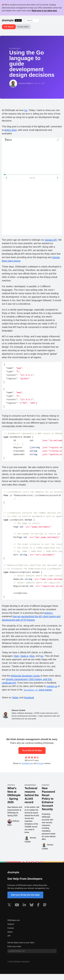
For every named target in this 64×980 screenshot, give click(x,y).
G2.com (40, 769)
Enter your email (14, 952)
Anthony (49, 619)
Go (26, 110)
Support (11, 930)
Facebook (29, 704)
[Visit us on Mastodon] (45, 911)
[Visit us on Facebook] (38, 911)
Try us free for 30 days (32, 757)
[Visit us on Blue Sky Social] (32, 911)
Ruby (16, 662)
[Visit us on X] (9, 911)
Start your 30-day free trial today (25, 901)
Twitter (15, 704)
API (9, 942)
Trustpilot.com (27, 769)
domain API (51, 240)
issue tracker (38, 696)
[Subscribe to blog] (54, 957)
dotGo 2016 (10, 130)
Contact (11, 934)
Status (10, 938)
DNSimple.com (14, 926)
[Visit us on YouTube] (17, 911)
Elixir (32, 662)
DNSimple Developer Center (25, 682)
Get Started (9, 27)
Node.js (24, 662)
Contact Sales (23, 27)
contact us (52, 692)
